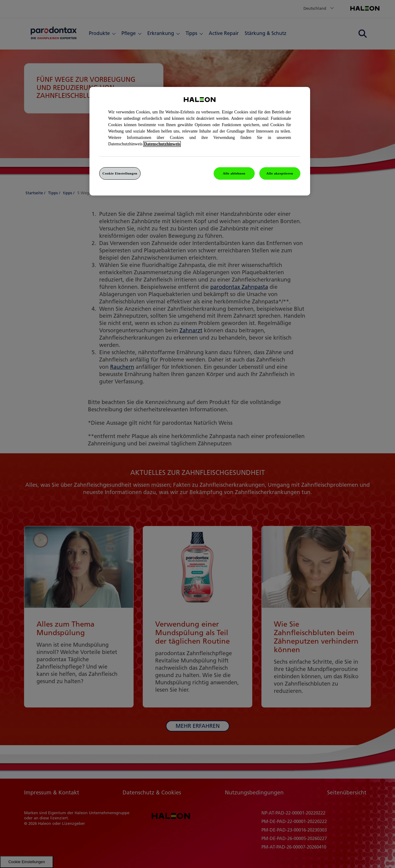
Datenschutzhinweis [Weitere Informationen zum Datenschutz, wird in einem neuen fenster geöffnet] (162, 144)
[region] (200, 141)
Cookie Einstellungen (120, 173)
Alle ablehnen (234, 173)
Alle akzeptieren (280, 173)
